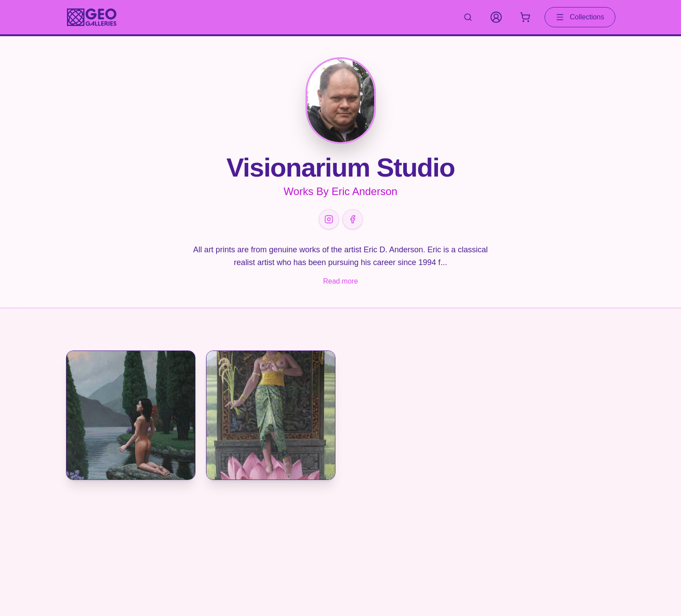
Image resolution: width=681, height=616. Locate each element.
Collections (580, 17)
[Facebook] (353, 219)
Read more (340, 281)
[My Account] (496, 17)
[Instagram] (329, 219)
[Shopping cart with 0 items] (525, 17)
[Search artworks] (468, 17)
